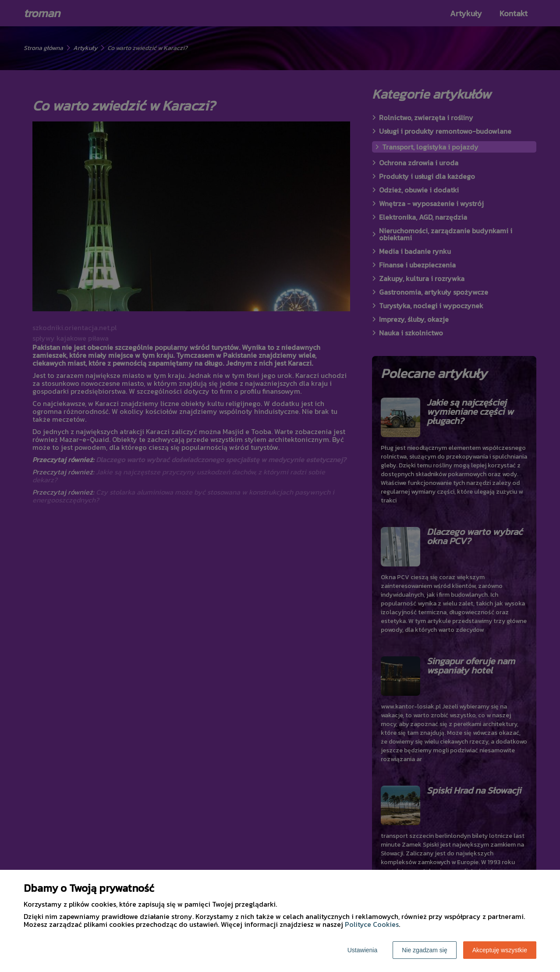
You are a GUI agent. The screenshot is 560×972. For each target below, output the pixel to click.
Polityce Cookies (372, 924)
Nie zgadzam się (425, 950)
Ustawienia (362, 950)
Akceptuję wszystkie (500, 950)
